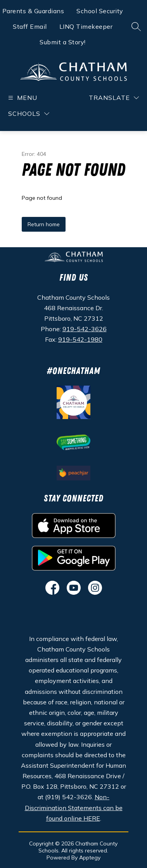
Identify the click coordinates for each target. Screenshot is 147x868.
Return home (44, 224)
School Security (100, 11)
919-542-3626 (85, 329)
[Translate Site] (114, 98)
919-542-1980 (80, 339)
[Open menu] (22, 98)
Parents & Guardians (33, 11)
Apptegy (90, 858)
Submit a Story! (63, 42)
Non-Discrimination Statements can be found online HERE (74, 807)
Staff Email (30, 26)
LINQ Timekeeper (86, 26)
